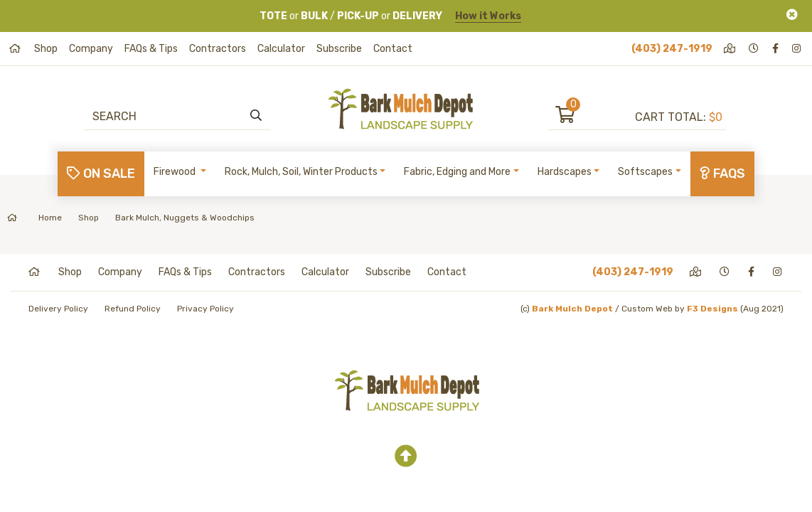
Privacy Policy (205, 309)
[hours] (755, 49)
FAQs (722, 174)
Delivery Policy (58, 309)
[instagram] (797, 49)
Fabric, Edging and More (457, 172)
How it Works (488, 16)
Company (91, 49)
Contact (393, 49)
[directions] (731, 49)
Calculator (281, 49)
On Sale (101, 174)
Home (34, 218)
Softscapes (645, 172)
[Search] (170, 116)
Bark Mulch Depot (572, 309)
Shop (46, 49)
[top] (406, 457)
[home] (16, 49)
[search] (256, 116)
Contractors (218, 49)
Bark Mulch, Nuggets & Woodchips (185, 218)
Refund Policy (133, 309)
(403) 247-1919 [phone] (672, 49)
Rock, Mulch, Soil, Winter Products (301, 172)
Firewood (176, 172)
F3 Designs (712, 309)
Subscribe (339, 49)
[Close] (792, 15)
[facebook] (776, 49)
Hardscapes (565, 172)
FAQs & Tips (151, 49)
